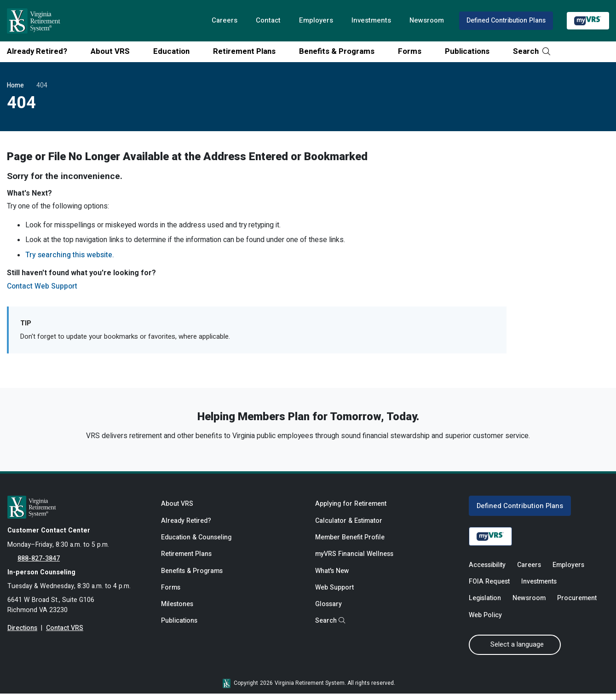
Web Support (335, 594)
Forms (413, 51)
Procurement (577, 605)
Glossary (328, 611)
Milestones (177, 611)
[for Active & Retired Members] (77, 511)
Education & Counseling (197, 543)
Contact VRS (65, 635)
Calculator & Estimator (349, 525)
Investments (369, 21)
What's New (332, 577)
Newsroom (425, 21)
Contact (265, 21)
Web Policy (486, 622)
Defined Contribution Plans (506, 20)
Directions (22, 635)
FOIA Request (489, 587)
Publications (471, 51)
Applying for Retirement (351, 508)
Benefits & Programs (340, 51)
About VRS (114, 51)
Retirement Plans (248, 51)
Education (175, 51)
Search (532, 51)
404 (42, 85)
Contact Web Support (43, 289)
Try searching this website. (70, 257)
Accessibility (487, 570)
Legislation (485, 605)
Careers (221, 21)
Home (15, 85)
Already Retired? (40, 51)
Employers (314, 21)
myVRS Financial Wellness (354, 560)
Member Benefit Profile (350, 543)
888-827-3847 (39, 564)
